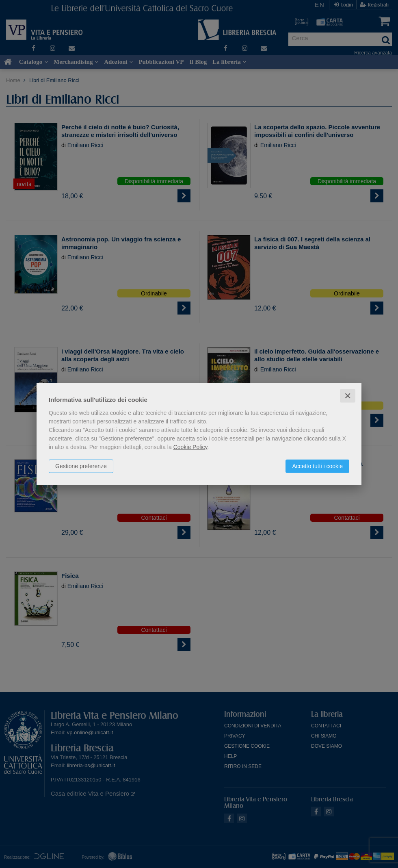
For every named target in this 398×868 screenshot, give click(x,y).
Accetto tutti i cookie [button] (317, 466)
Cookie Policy (190, 447)
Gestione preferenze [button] (81, 466)
